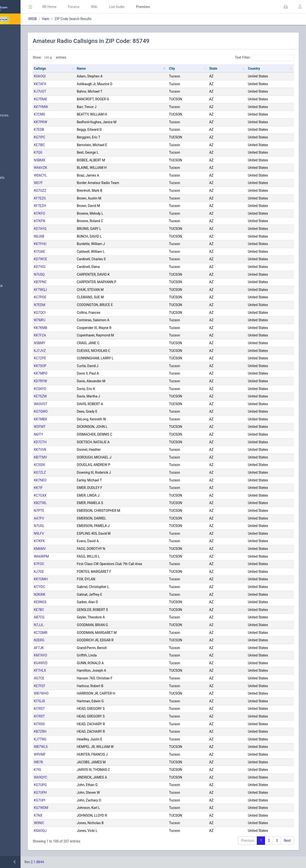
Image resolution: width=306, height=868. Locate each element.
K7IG (79, 770)
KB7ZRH (81, 731)
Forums (115, 7)
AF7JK (80, 648)
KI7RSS (81, 724)
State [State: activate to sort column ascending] (230, 68)
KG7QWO (82, 411)
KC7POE (81, 297)
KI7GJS (81, 701)
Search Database (20, 141)
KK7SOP (81, 366)
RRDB (74, 19)
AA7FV (80, 518)
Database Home (19, 30)
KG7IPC (81, 137)
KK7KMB (82, 328)
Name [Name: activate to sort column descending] (114, 68)
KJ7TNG (81, 739)
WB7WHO (82, 693)
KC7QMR (82, 633)
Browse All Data (19, 104)
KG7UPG (81, 785)
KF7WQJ (82, 290)
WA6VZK (82, 168)
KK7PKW (82, 122)
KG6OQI (81, 76)
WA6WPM (83, 556)
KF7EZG (81, 198)
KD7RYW (82, 381)
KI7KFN (81, 221)
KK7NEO (81, 480)
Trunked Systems (20, 238)
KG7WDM (82, 808)
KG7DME (82, 99)
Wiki (135, 7)
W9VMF (81, 754)
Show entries (91, 58)
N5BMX (81, 160)
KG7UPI (81, 800)
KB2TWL (82, 503)
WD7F (79, 183)
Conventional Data (20, 226)
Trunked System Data (23, 178)
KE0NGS (81, 602)
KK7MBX (82, 419)
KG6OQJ (81, 831)
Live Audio (158, 7)
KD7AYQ (81, 229)
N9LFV (80, 533)
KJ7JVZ (81, 351)
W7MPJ (81, 320)
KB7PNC (81, 282)
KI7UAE (81, 252)
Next (287, 841)
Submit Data (16, 67)
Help (10, 309)
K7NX (79, 815)
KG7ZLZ (81, 472)
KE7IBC (81, 145)
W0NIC (80, 823)
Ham (87, 19)
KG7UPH (82, 793)
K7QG (79, 152)
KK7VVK (81, 450)
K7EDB (80, 130)
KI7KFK (81, 541)
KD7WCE (82, 259)
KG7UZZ (81, 191)
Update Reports (18, 249)
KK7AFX (81, 84)
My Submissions (19, 79)
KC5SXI (81, 465)
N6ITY (80, 434)
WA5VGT (82, 404)
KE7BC (80, 610)
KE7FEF (81, 686)
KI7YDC (81, 587)
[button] (286, 7)
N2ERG (80, 640)
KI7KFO (81, 213)
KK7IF (79, 488)
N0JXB (80, 236)
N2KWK (81, 595)
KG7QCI (81, 313)
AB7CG (80, 617)
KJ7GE (80, 572)
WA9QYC (82, 777)
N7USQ (80, 274)
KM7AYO (82, 655)
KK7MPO (82, 373)
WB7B (80, 762)
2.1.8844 (78, 862)
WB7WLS (82, 747)
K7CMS (81, 114)
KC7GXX (81, 495)
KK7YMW (82, 107)
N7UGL (80, 526)
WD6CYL (82, 175)
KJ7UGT (81, 91)
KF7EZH (81, 206)
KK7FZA (81, 335)
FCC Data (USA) (19, 189)
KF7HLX (81, 670)
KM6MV (81, 549)
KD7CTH (81, 442)
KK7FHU (81, 244)
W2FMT (81, 427)
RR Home (90, 7)
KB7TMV (82, 457)
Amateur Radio (18, 201)
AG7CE (80, 678)
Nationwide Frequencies (25, 116)
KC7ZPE (81, 358)
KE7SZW (82, 396)
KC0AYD (81, 389)
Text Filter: (264, 58)
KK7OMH (82, 579)
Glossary (13, 274)
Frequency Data (18, 166)
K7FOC (80, 564)
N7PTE (80, 511)
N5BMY (81, 343)
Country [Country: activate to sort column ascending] (262, 68)
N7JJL (80, 625)
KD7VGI (81, 267)
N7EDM (81, 305)
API (9, 298)
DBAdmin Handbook (22, 286)
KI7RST (81, 709)
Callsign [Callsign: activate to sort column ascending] (81, 68)
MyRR (11, 42)
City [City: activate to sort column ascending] (197, 68)
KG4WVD (82, 663)
